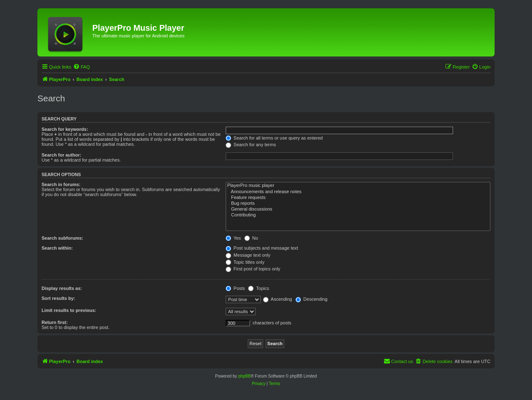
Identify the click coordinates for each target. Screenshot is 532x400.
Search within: (57, 248)
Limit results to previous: (69, 310)
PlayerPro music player (358, 186)
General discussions (358, 209)
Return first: (55, 322)
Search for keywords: (65, 129)
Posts (235, 288)
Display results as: (62, 288)
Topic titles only (245, 262)
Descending (312, 299)
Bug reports (358, 204)
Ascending (278, 299)
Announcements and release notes (358, 192)
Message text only (248, 255)
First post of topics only (253, 269)
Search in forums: (61, 184)
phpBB (244, 376)
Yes (233, 238)
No (251, 238)
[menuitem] (81, 67)
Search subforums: (62, 238)
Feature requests (358, 198)
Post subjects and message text (262, 248)
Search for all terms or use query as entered (274, 138)
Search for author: (61, 155)
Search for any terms (251, 145)
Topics (259, 288)
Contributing (358, 215)
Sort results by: (58, 298)
